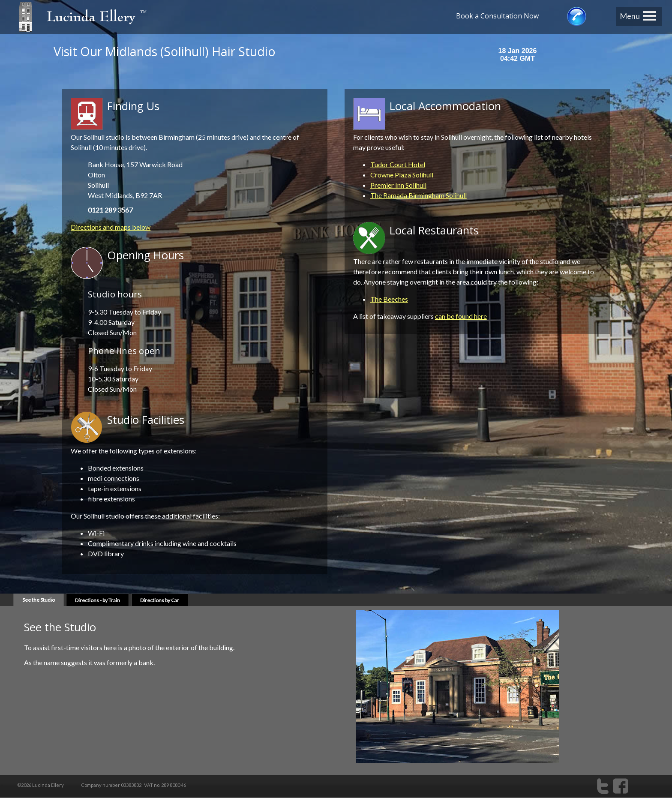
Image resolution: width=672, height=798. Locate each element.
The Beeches (389, 299)
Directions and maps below (111, 227)
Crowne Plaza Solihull (402, 175)
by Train (97, 600)
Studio (39, 600)
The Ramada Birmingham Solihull (418, 195)
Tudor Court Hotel (398, 164)
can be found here (461, 316)
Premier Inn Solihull (398, 185)
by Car (160, 600)
